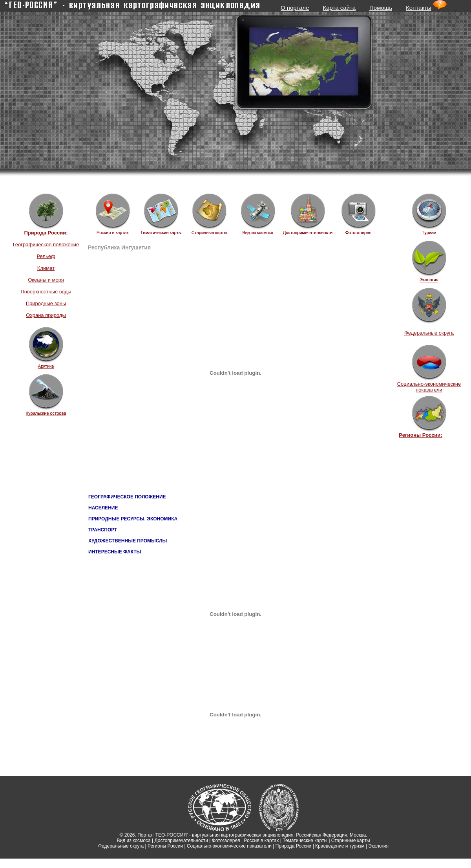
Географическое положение (46, 244)
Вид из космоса (133, 841)
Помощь (381, 8)
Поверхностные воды (46, 292)
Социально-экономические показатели (429, 387)
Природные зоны (46, 303)
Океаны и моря (46, 280)
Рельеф (46, 256)
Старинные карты (351, 841)
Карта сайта (339, 8)
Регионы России (165, 846)
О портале (295, 8)
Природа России (294, 846)
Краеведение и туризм (340, 846)
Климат (46, 268)
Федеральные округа (429, 333)
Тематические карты (305, 841)
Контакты (419, 8)
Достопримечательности (181, 841)
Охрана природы (46, 315)
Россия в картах (261, 841)
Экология (378, 846)
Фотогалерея (226, 841)
